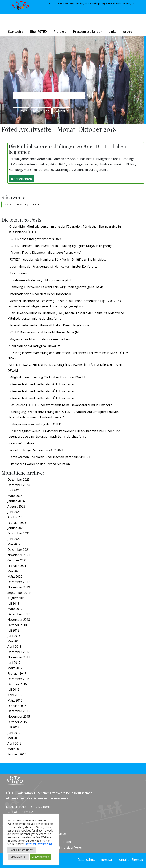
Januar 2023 (16, 528)
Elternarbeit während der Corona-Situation (40, 464)
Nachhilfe (62, 111)
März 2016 (15, 700)
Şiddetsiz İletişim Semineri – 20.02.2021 (36, 450)
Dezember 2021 (19, 550)
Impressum (106, 860)
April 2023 (15, 517)
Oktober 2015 (17, 722)
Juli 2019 (13, 603)
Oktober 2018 (17, 625)
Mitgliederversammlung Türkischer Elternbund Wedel (47, 377)
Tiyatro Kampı (19, 273)
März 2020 (15, 577)
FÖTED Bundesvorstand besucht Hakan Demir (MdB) (46, 332)
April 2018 (15, 647)
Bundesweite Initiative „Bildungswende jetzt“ (41, 280)
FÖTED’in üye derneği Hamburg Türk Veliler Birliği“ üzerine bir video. (58, 259)
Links (113, 32)
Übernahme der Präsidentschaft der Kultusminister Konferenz (53, 266)
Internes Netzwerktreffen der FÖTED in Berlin (42, 384)
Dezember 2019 (19, 582)
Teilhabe (21, 111)
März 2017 (15, 668)
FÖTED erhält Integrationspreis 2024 (35, 239)
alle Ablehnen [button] (19, 857)
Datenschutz (87, 860)
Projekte (60, 32)
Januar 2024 (16, 501)
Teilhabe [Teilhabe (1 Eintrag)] (8, 205)
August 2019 (16, 598)
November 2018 (19, 620)
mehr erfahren (21, 179)
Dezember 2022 (19, 533)
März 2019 (15, 609)
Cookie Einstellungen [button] (22, 850)
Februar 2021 (17, 566)
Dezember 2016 (19, 679)
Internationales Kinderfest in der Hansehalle (41, 294)
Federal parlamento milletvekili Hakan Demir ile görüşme (49, 325)
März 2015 (15, 749)
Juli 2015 (13, 727)
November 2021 (19, 555)
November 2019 (19, 587)
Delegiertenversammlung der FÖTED (35, 424)
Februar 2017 (17, 673)
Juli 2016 (13, 690)
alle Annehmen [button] (40, 857)
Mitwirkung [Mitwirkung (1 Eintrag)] (23, 205)
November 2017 (19, 657)
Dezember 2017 (19, 652)
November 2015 (19, 716)
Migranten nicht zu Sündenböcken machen (39, 339)
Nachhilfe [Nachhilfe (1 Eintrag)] (38, 205)
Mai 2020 (14, 571)
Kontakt (123, 860)
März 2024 (15, 496)
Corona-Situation (22, 443)
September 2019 (19, 593)
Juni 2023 (14, 512)
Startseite (16, 32)
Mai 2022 (14, 544)
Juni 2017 (14, 663)
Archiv (128, 32)
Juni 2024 (14, 490)
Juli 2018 (13, 630)
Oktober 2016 (17, 684)
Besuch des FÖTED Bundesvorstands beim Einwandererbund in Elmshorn (61, 405)
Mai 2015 (14, 738)
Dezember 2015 (19, 711)
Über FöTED (38, 32)
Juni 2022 (14, 539)
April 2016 (15, 695)
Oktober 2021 (17, 560)
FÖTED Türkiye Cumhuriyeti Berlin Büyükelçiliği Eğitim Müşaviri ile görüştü (62, 246)
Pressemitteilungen (88, 32)
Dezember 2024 (19, 485)
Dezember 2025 (19, 479)
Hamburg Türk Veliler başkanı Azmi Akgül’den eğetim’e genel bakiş (56, 287)
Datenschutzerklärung (39, 844)
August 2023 (16, 506)
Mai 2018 (14, 641)
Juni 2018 (14, 636)
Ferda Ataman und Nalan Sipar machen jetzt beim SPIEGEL (50, 457)
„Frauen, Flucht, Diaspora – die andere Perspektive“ (45, 253)
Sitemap (137, 860)
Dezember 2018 (19, 614)
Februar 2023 (17, 523)
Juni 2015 (14, 733)
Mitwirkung (41, 111)
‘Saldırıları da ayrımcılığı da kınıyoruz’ (35, 346)
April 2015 (15, 743)
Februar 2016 (17, 706)
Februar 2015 (17, 754)
